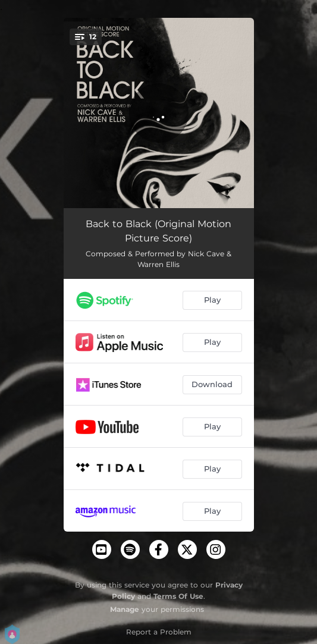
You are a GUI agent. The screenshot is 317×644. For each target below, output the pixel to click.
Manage (125, 609)
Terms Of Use (178, 596)
